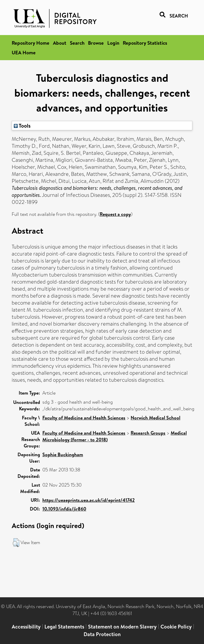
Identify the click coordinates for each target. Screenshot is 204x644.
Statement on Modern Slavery (122, 627)
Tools (22, 126)
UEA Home (24, 52)
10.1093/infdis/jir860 (64, 509)
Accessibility (26, 627)
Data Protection (102, 634)
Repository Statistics (145, 43)
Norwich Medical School (155, 418)
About (60, 43)
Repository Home (31, 43)
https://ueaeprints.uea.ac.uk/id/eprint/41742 (89, 500)
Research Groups (148, 433)
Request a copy (115, 214)
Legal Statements (64, 627)
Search (77, 43)
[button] (16, 543)
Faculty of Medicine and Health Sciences (84, 418)
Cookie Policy (176, 627)
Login (113, 43)
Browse (96, 43)
